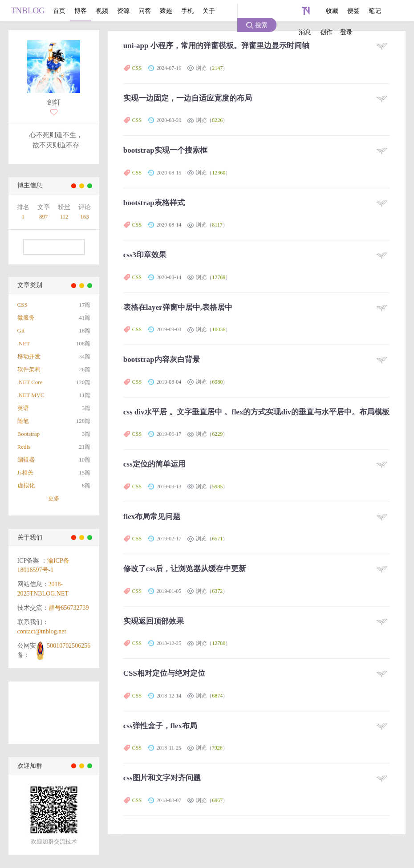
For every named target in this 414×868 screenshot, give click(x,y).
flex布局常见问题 (152, 517)
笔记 (375, 11)
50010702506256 (69, 646)
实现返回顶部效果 (154, 621)
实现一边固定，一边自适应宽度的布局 (188, 98)
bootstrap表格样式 (154, 203)
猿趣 (166, 11)
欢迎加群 (30, 766)
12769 (219, 277)
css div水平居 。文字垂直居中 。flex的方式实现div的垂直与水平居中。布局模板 (256, 412)
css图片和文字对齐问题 (162, 778)
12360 (219, 173)
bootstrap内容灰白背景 (162, 359)
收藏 (332, 11)
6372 (217, 591)
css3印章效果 (145, 255)
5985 (217, 487)
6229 (217, 434)
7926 (217, 748)
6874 (217, 696)
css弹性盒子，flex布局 (160, 726)
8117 (217, 225)
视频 (102, 11)
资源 (123, 11)
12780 (219, 643)
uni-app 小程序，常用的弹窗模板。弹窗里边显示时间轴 (216, 46)
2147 (217, 68)
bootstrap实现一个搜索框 (165, 150)
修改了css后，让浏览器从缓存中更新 (185, 569)
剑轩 (54, 102)
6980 (217, 382)
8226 (217, 120)
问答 (145, 11)
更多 (54, 498)
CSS (137, 68)
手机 (187, 11)
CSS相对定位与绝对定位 (164, 673)
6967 (217, 800)
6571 (217, 539)
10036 (219, 329)
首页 (59, 11)
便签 (353, 11)
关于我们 (30, 537)
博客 (81, 11)
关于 (209, 11)
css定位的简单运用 (154, 464)
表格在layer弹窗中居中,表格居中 (178, 307)
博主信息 (30, 185)
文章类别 (30, 285)
